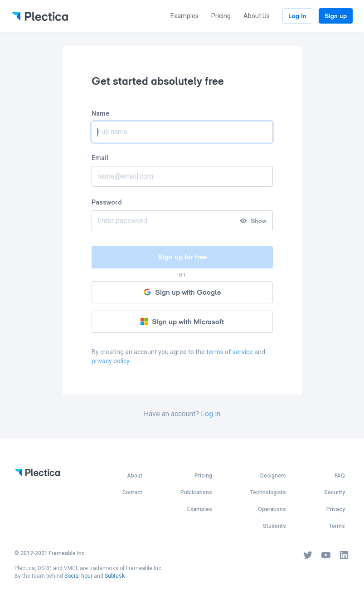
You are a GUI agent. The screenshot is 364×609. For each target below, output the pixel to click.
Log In (297, 16)
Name (100, 113)
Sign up (336, 16)
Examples (184, 16)
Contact (132, 492)
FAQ (340, 476)
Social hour (78, 576)
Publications (196, 492)
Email (100, 158)
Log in (211, 414)
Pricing (221, 16)
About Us (257, 16)
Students (274, 526)
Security (335, 492)
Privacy (336, 509)
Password (107, 202)
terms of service (230, 352)
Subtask (115, 576)
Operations (272, 509)
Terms (337, 526)
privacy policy (111, 361)
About (135, 476)
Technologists (268, 492)
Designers (273, 476)
